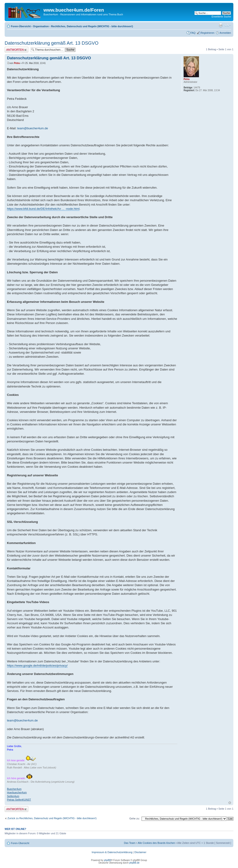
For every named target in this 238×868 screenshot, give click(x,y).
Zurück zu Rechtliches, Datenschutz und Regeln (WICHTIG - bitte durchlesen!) (52, 818)
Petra (17, 63)
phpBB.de (134, 863)
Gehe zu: (134, 818)
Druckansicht (221, 25)
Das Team (130, 843)
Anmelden (225, 33)
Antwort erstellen (17, 50)
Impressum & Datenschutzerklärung (112, 852)
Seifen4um (13, 796)
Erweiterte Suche (221, 17)
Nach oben (230, 803)
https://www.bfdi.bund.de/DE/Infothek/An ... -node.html (43, 209)
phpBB (107, 860)
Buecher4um (14, 789)
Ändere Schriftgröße (228, 25)
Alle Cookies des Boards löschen (156, 843)
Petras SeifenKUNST (19, 800)
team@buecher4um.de (33, 128)
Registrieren (207, 33)
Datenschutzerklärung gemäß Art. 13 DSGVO (52, 43)
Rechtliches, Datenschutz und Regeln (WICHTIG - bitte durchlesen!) (92, 26)
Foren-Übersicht (21, 26)
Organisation (41, 26)
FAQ (193, 33)
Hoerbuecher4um (17, 792)
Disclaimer (140, 852)
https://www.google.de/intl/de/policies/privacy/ (37, 666)
